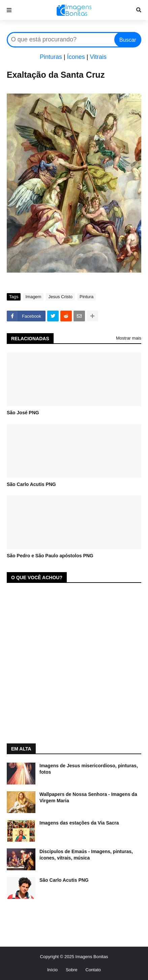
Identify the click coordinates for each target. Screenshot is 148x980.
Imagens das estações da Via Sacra (79, 823)
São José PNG (23, 413)
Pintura (86, 297)
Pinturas (51, 57)
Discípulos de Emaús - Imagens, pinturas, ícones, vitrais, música (86, 855)
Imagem (33, 297)
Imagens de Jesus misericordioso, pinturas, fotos (89, 769)
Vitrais (98, 57)
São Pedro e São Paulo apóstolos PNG (50, 556)
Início (52, 970)
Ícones (76, 57)
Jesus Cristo (60, 297)
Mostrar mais (129, 338)
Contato (93, 970)
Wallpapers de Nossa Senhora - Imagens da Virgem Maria (88, 798)
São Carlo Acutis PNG (31, 484)
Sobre (72, 970)
